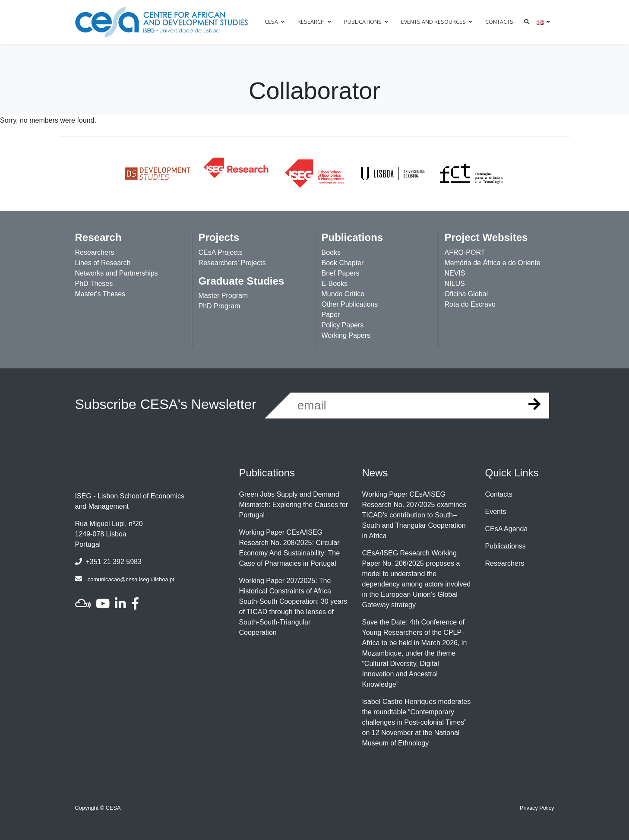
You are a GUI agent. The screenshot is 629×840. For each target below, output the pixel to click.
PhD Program (220, 306)
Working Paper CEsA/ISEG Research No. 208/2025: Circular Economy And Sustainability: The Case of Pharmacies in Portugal (290, 548)
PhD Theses (94, 284)
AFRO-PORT (465, 252)
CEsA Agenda (507, 529)
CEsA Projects (221, 252)
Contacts (499, 494)
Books (331, 252)
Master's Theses (100, 294)
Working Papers (346, 335)
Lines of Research (103, 263)
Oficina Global (466, 294)
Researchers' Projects (232, 263)
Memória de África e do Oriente (493, 263)
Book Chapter (343, 263)
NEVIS (455, 273)
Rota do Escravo (470, 304)
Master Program (223, 296)
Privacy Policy (537, 808)
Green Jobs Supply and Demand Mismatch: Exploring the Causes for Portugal (294, 505)
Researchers (95, 252)
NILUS (455, 284)
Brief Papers (341, 273)
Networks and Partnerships (117, 273)
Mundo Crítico (343, 294)
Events (496, 512)
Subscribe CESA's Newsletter (166, 404)
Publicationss (506, 546)
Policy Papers (343, 325)
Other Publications (350, 304)
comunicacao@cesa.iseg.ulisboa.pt (131, 579)
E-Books (335, 284)
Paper (331, 315)
